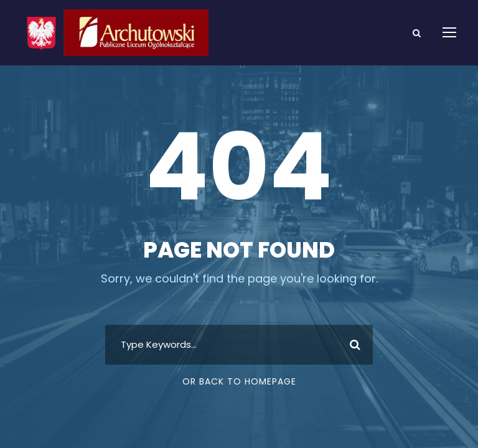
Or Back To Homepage (239, 381)
